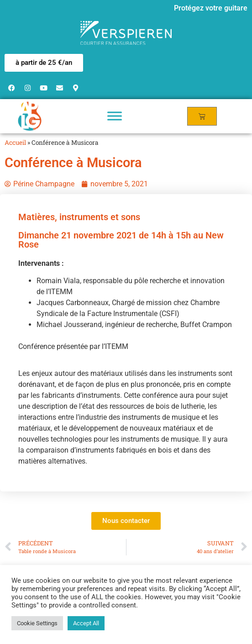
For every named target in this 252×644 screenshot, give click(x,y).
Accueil (15, 143)
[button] (44, 63)
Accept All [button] (86, 623)
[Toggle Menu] (115, 116)
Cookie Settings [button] (37, 623)
